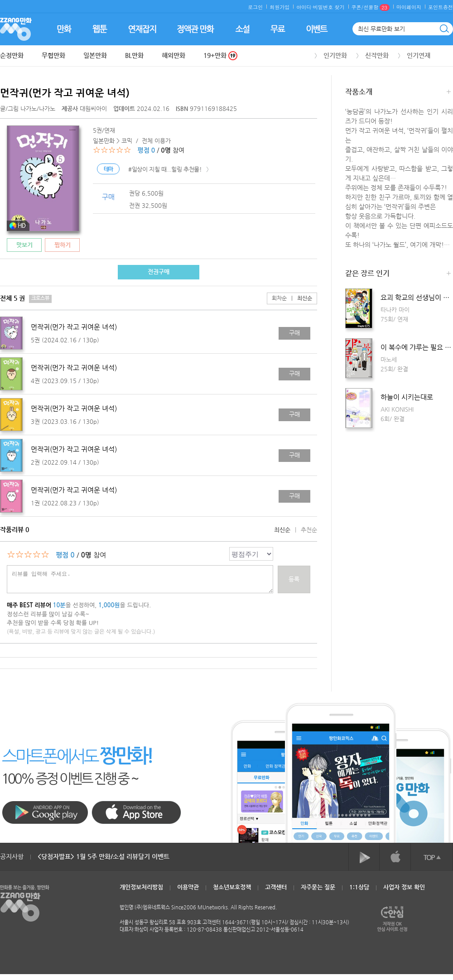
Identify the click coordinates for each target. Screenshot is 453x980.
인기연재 (419, 55)
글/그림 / (28, 108)
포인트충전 (441, 7)
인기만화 (335, 55)
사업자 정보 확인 (404, 887)
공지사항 (12, 856)
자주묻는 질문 (318, 887)
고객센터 (276, 887)
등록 (294, 579)
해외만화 (173, 55)
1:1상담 (359, 887)
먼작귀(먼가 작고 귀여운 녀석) (65, 93)
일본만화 (95, 55)
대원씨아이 (85, 108)
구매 (294, 333)
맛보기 (24, 245)
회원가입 (280, 7)
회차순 (279, 298)
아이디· (305, 7)
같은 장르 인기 (398, 274)
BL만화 (134, 55)
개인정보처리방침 (141, 887)
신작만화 (377, 55)
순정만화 (12, 55)
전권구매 (159, 271)
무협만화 (53, 55)
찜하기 (63, 245)
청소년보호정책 (232, 887)
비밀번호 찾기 (329, 7)
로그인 (255, 7)
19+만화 (220, 55)
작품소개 (398, 93)
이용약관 (188, 887)
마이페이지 (409, 7)
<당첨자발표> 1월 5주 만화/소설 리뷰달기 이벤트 (104, 856)
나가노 (29, 108)
